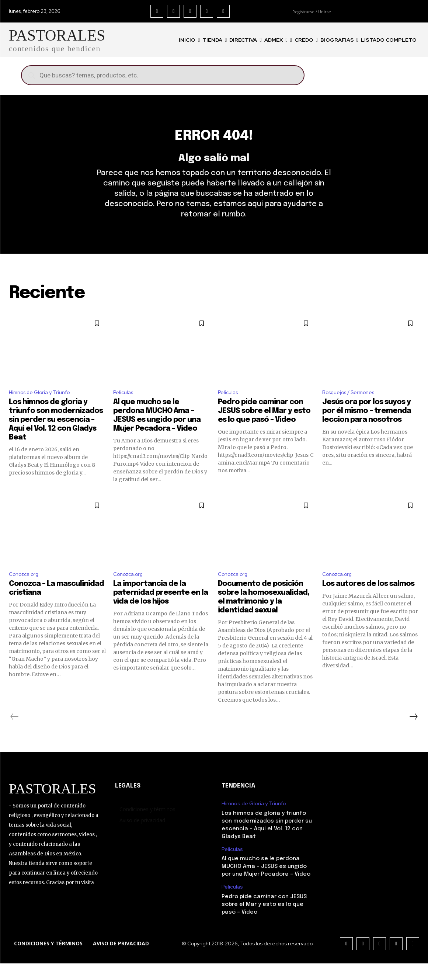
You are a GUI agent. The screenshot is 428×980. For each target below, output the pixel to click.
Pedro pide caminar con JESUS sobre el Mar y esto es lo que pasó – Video (264, 426)
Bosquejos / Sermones (353, 406)
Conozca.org (26, 590)
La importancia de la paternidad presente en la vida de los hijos (161, 609)
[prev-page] (15, 733)
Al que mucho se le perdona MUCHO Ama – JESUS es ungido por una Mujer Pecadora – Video (266, 883)
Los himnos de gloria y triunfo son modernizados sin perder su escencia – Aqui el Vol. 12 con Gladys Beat (56, 435)
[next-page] (413, 733)
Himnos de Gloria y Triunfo (44, 406)
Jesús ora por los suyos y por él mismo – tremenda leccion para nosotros (367, 426)
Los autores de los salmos (368, 600)
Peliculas (125, 406)
